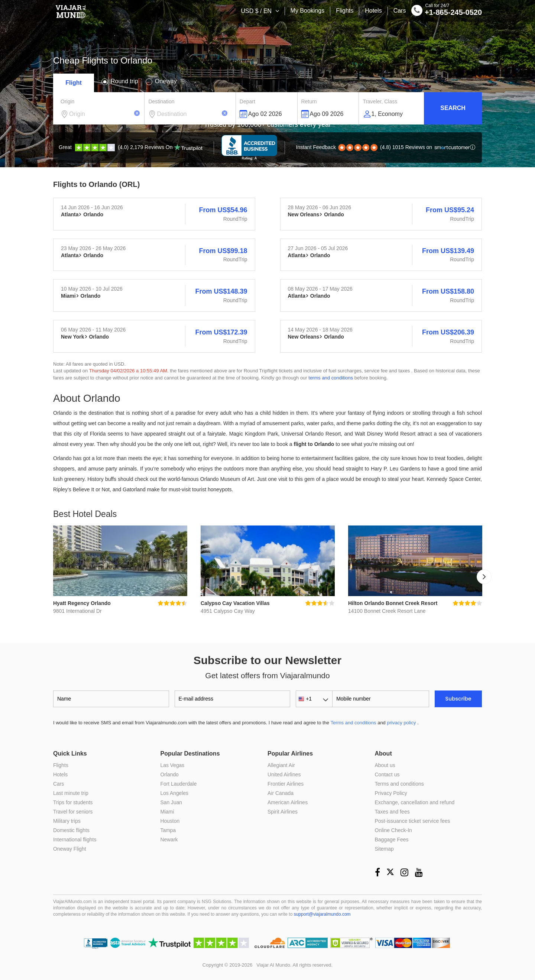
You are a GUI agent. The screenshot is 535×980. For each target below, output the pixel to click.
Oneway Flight (70, 849)
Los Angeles (175, 793)
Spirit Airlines (283, 812)
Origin (67, 101)
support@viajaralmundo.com (322, 914)
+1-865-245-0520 (447, 12)
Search (453, 108)
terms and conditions (331, 378)
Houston (170, 821)
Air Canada (281, 793)
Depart (247, 101)
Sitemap (384, 849)
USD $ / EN (257, 11)
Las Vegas (173, 765)
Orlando (170, 774)
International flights (75, 840)
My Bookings (308, 11)
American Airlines (288, 802)
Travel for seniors (73, 812)
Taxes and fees (392, 812)
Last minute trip (71, 793)
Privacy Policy (391, 793)
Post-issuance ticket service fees (413, 821)
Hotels (373, 11)
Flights (345, 11)
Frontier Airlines (286, 784)
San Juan (171, 802)
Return (309, 101)
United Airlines (284, 774)
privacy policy (401, 723)
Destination (161, 101)
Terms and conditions (354, 723)
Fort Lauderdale (179, 784)
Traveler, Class (380, 101)
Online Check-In (393, 830)
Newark (169, 840)
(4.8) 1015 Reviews (384, 147)
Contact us (387, 774)
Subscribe (458, 699)
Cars (400, 11)
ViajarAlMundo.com (72, 902)
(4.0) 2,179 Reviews (131, 147)
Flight (74, 83)
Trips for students (73, 802)
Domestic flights (72, 830)
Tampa (168, 830)
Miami (167, 812)
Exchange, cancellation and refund (415, 802)
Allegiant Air (281, 765)
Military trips (67, 821)
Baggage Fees (392, 840)
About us (385, 765)
